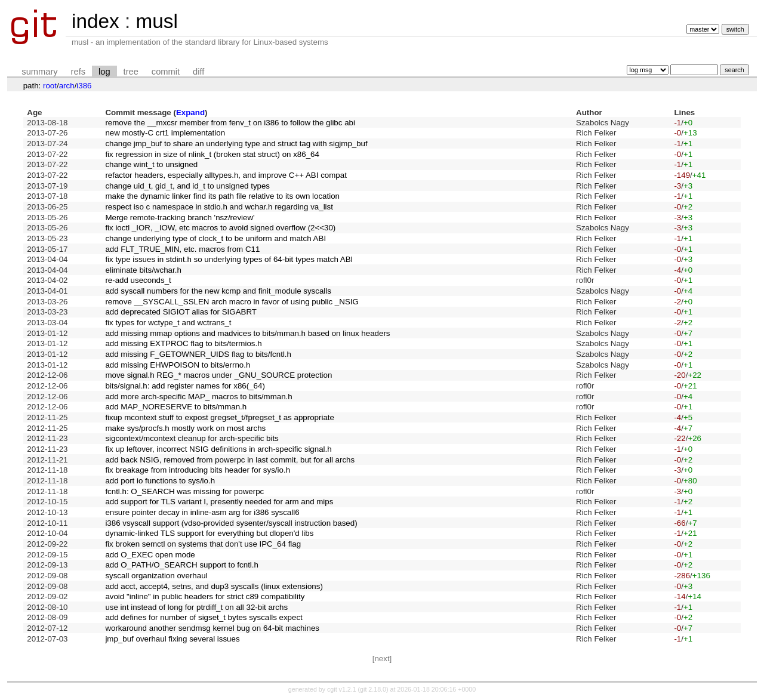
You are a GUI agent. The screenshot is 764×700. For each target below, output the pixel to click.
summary (39, 72)
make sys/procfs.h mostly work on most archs (185, 428)
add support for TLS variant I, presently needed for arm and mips (219, 502)
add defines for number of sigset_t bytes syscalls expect (204, 617)
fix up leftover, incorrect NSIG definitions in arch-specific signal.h (218, 449)
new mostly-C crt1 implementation (165, 133)
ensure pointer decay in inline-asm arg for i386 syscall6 (202, 512)
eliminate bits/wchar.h (143, 270)
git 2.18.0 (373, 689)
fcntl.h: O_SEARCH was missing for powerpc (184, 491)
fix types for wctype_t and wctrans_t (168, 323)
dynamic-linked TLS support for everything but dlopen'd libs (209, 533)
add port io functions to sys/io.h (160, 481)
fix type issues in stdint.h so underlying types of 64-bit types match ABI (229, 259)
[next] (382, 659)
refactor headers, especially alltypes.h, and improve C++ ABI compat (226, 175)
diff (198, 72)
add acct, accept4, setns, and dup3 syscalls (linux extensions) (214, 586)
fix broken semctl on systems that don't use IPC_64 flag (203, 544)
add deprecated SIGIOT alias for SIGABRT (181, 312)
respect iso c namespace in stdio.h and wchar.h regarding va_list (219, 207)
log (104, 72)
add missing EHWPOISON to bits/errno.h (178, 365)
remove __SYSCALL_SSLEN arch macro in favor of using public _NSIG (232, 302)
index (95, 21)
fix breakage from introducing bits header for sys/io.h (198, 470)
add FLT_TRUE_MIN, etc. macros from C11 (182, 249)
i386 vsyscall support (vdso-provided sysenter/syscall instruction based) (231, 523)
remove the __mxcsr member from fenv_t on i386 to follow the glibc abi (230, 123)
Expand (190, 112)
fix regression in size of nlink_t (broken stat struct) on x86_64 (212, 154)
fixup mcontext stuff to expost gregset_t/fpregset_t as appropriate (220, 417)
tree (131, 72)
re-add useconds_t (138, 280)
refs (78, 72)
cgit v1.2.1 (342, 689)
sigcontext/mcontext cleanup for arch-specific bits (192, 438)
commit (166, 72)
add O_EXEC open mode (150, 555)
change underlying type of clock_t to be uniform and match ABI (215, 238)
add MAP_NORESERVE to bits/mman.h (176, 407)
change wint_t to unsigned (151, 164)
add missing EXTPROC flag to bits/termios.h (183, 343)
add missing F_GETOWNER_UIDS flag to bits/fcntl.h (198, 354)
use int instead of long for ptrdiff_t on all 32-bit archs (196, 607)
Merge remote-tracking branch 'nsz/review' (180, 218)
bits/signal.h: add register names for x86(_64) (185, 386)
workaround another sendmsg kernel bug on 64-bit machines (212, 628)
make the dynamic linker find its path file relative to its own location (222, 196)
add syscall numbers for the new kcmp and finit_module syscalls (218, 291)
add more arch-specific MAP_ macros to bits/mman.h (198, 397)
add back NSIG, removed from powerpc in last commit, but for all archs (230, 460)
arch (67, 86)
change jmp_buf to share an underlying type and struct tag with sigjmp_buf (236, 144)
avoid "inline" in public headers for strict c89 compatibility (205, 596)
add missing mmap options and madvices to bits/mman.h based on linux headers (247, 333)
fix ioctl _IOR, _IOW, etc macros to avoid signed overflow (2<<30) (220, 228)
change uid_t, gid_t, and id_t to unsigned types (187, 186)
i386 (84, 86)
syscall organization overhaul (156, 576)
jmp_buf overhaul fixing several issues (172, 639)
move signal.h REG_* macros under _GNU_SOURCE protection (218, 375)
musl (156, 21)
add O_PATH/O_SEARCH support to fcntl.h (182, 565)
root (50, 86)
